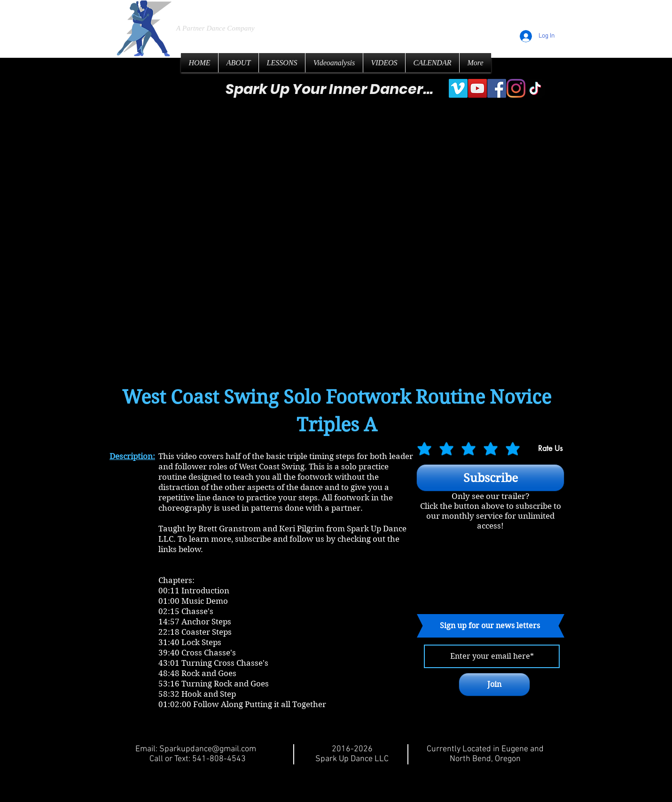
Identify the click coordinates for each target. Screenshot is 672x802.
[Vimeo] (458, 88)
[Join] (494, 685)
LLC (333, 10)
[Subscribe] (490, 478)
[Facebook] (497, 88)
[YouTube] (477, 88)
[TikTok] (535, 88)
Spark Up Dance (248, 9)
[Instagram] (516, 88)
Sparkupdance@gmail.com (208, 749)
